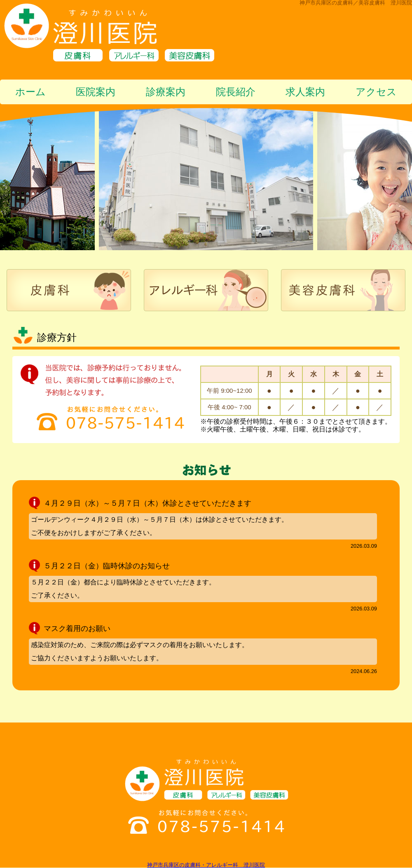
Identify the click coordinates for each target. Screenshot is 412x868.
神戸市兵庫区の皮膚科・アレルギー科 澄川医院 (206, 865)
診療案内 (166, 92)
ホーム (30, 92)
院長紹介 (236, 92)
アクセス (376, 92)
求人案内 (305, 92)
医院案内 (96, 92)
